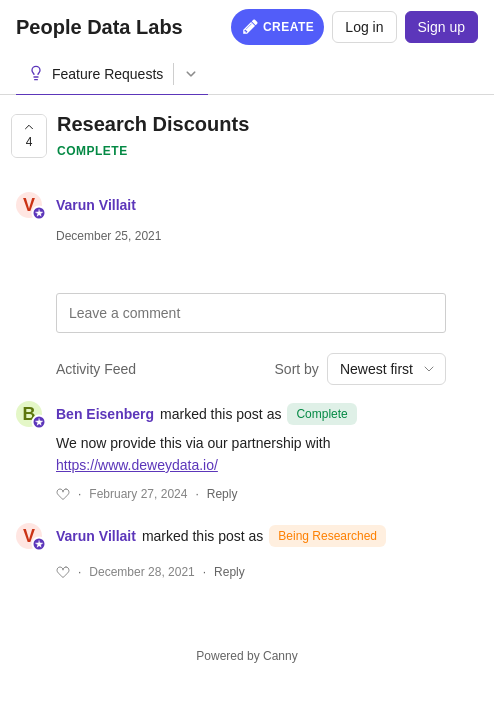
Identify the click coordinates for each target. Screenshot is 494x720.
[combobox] (386, 369)
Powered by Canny (246, 656)
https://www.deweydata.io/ (137, 465)
